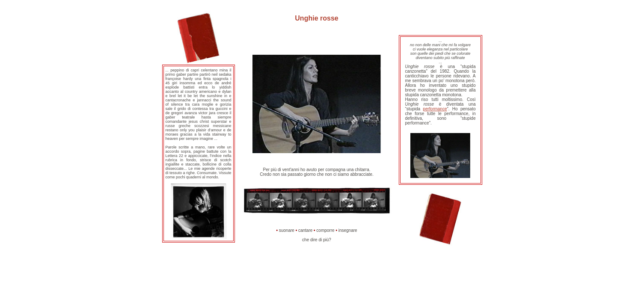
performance (435, 109)
